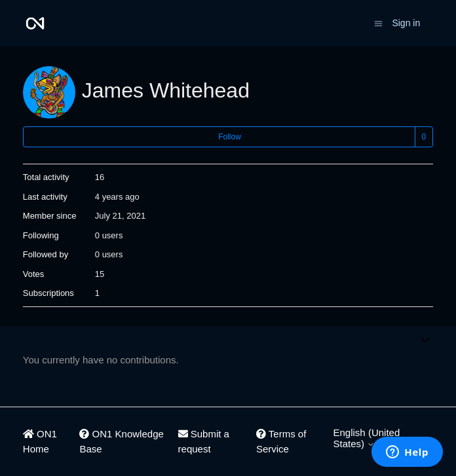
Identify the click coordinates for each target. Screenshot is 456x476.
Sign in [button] (406, 23)
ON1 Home (40, 441)
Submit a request (204, 441)
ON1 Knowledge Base (121, 441)
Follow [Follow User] (230, 137)
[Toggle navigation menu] (378, 23)
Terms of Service (281, 441)
